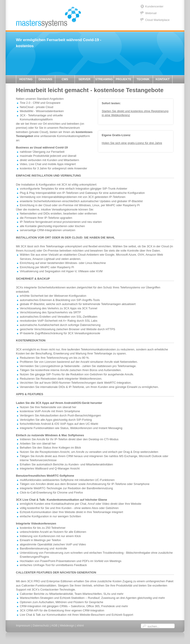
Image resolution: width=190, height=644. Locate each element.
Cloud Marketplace (157, 20)
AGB (54, 625)
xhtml (80, 625)
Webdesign (67, 625)
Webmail (151, 13)
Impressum (23, 625)
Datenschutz (41, 625)
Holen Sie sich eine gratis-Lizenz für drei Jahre (132, 143)
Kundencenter (154, 6)
